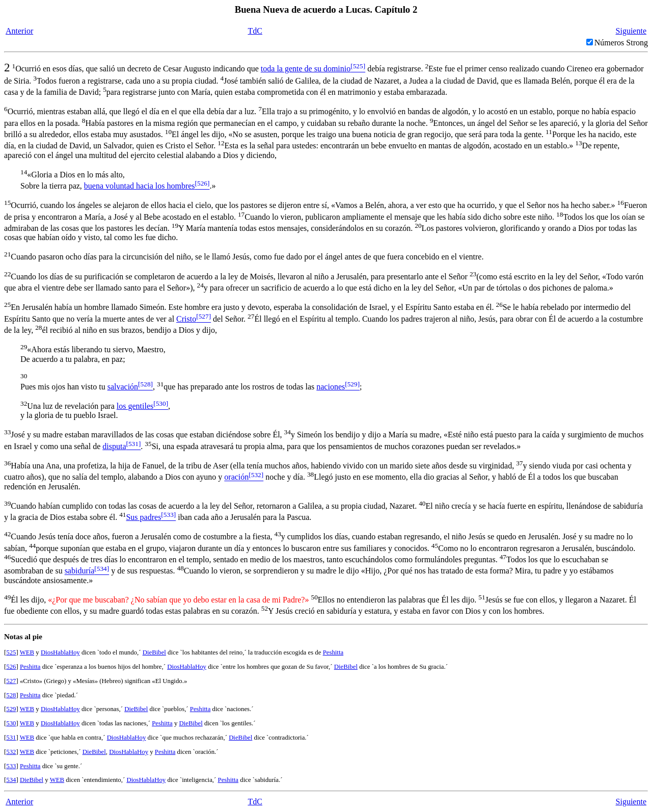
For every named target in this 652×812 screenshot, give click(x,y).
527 (11, 681)
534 (11, 780)
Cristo (186, 319)
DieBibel (154, 652)
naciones (331, 387)
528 (11, 695)
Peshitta (333, 652)
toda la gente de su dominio (306, 69)
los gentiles (135, 406)
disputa (114, 446)
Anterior (19, 31)
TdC (255, 31)
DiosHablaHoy (60, 652)
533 (11, 766)
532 (11, 752)
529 (11, 709)
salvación (123, 387)
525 (11, 652)
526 (11, 667)
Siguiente (631, 31)
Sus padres (143, 517)
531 (11, 738)
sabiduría (80, 571)
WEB (27, 652)
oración (236, 477)
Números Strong (621, 43)
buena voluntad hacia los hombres (140, 186)
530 (11, 723)
